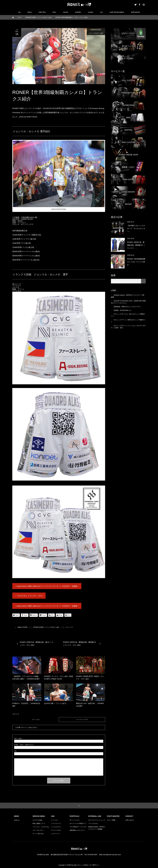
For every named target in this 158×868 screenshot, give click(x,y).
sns (101, 12)
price (54, 12)
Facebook (139, 4)
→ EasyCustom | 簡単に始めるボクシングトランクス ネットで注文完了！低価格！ (47, 586)
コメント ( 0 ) (36, 719)
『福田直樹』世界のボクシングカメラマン (127, 307)
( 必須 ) (18, 738)
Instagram (143, 4)
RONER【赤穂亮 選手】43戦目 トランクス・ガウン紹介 (90, 678)
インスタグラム (56, 827)
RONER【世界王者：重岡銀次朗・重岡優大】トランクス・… (136, 245)
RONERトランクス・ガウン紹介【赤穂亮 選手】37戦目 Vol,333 (59, 678)
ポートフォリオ (75, 820)
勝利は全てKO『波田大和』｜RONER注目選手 (90, 705)
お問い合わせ (130, 820)
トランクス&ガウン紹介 (96, 33)
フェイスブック (56, 823)
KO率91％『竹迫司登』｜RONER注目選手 (26, 705)
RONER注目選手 (96, 30)
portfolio (78, 12)
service (66, 12)
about (30, 12)
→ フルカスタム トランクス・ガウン (29, 596)
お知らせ (17, 820)
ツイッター (55, 820)
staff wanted (135, 12)
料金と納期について (39, 823)
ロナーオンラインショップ (97, 820)
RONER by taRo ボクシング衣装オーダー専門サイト (83, 865)
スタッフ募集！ (112, 820)
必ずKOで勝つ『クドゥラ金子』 (56, 703)
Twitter (135, 4)
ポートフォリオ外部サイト (78, 823)
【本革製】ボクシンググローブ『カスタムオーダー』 (136, 228)
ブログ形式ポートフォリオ (78, 827)
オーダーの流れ (37, 820)
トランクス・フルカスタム (41, 827)
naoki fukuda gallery (117, 12)
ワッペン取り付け (38, 834)
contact (91, 12)
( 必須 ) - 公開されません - (24, 745)
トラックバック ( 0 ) (82, 719)
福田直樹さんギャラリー (77, 830)
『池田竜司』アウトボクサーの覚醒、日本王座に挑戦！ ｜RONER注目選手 (26, 678)
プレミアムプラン (38, 830)
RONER (25, 627)
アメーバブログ (56, 830)
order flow (42, 12)
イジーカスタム (93, 823)
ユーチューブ (55, 834)
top (19, 12)
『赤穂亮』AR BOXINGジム (122, 310)
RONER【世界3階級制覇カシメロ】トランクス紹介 (136, 262)
